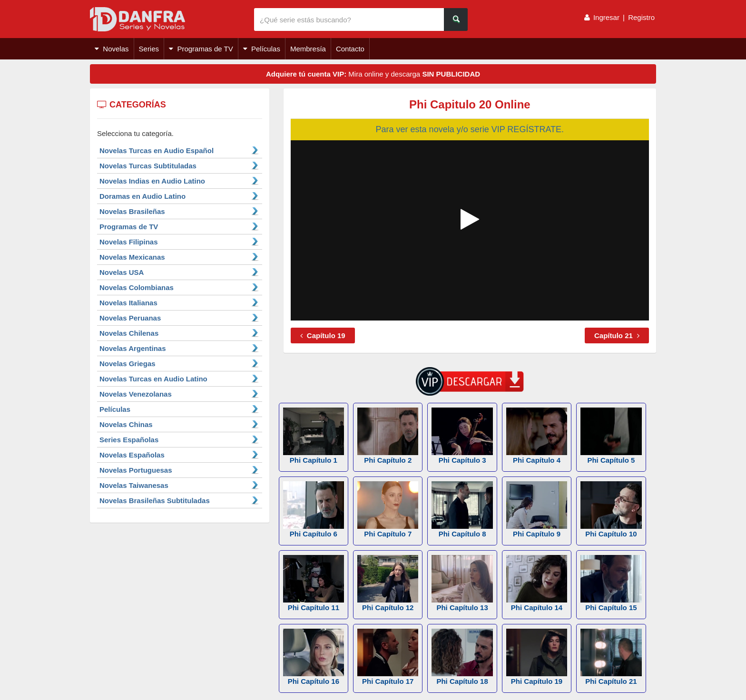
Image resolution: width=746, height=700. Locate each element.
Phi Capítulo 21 (611, 657)
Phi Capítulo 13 (462, 583)
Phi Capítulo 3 (462, 436)
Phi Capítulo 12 (388, 583)
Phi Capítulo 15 (611, 583)
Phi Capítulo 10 (611, 510)
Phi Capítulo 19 (537, 657)
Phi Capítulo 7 (388, 510)
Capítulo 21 (617, 335)
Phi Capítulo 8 (462, 510)
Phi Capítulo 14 (537, 583)
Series (149, 49)
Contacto (350, 49)
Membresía (308, 49)
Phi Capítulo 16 (314, 657)
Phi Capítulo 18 (462, 657)
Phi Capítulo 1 (314, 436)
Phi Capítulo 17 (388, 657)
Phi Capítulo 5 (611, 436)
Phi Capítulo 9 (537, 510)
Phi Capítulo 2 (388, 436)
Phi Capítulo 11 (314, 583)
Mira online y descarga (373, 74)
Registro (641, 17)
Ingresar (606, 17)
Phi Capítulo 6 (314, 510)
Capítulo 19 (323, 335)
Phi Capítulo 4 (537, 436)
